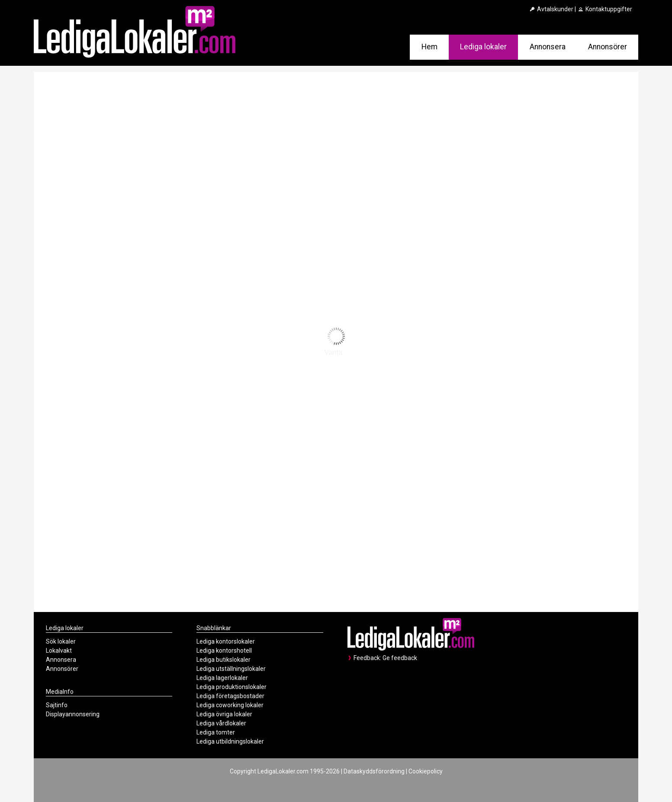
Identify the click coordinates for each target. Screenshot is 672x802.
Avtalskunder (551, 9)
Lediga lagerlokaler (222, 678)
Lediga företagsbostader (230, 696)
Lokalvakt (59, 651)
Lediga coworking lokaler (230, 705)
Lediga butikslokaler (223, 660)
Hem (429, 47)
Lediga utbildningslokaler (230, 741)
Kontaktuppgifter (605, 9)
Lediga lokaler (483, 47)
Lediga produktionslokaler (232, 687)
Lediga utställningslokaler (231, 669)
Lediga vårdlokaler (221, 723)
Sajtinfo (57, 705)
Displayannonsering (73, 714)
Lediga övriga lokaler (224, 714)
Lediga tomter (216, 732)
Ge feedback (400, 658)
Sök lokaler (61, 641)
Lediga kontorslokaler (226, 641)
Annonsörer (608, 47)
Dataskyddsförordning (374, 771)
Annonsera (548, 47)
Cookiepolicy (426, 771)
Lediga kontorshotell (224, 651)
